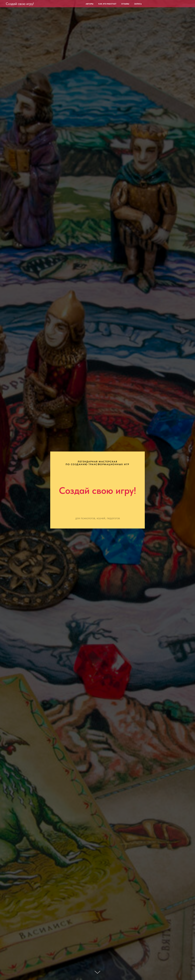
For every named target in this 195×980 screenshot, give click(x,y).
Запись (138, 4)
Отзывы (125, 4)
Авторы (90, 4)
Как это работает (107, 4)
